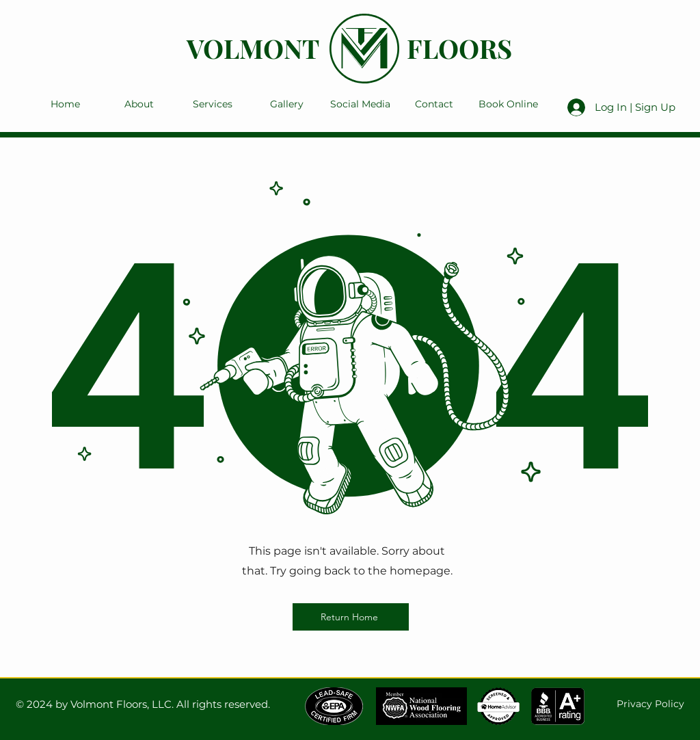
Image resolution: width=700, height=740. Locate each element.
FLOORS (459, 48)
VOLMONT (253, 48)
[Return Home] (351, 617)
